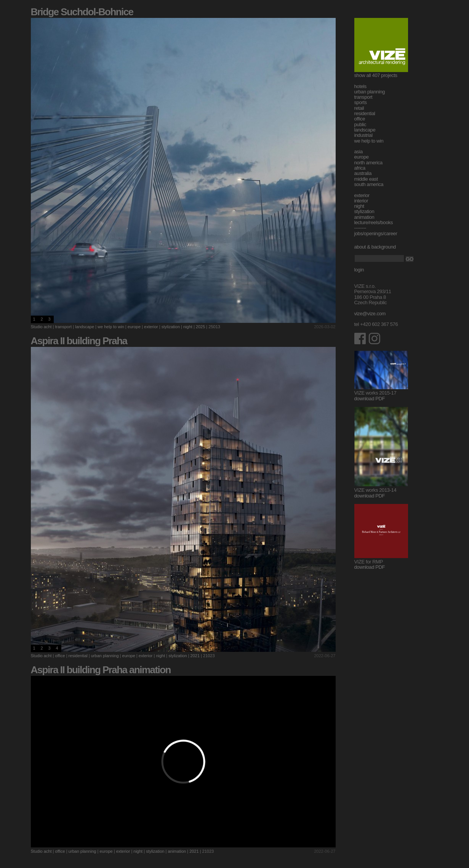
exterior (151, 327)
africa (360, 168)
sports (361, 102)
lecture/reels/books (374, 222)
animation (177, 851)
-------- (360, 228)
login (359, 270)
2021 (195, 656)
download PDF (370, 399)
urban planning (105, 656)
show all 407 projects (376, 75)
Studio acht (41, 327)
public (360, 124)
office (60, 656)
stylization (171, 327)
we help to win (111, 327)
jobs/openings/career (376, 233)
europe (134, 327)
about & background (375, 247)
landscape (85, 327)
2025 (200, 327)
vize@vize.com (370, 314)
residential (78, 656)
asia (359, 152)
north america (368, 163)
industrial (363, 135)
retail (359, 108)
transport (63, 327)
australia (363, 173)
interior (361, 201)
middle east (366, 179)
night (188, 327)
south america (369, 184)
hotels (360, 86)
